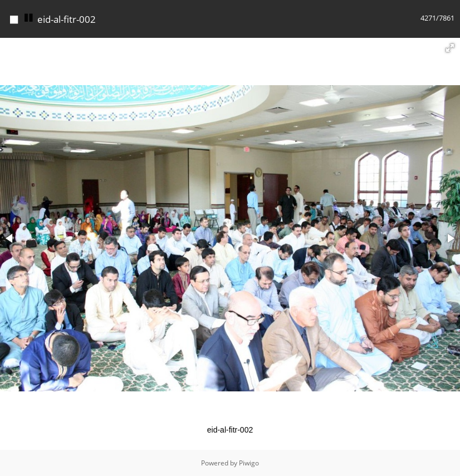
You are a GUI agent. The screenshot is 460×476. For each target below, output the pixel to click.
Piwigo (249, 463)
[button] (450, 48)
